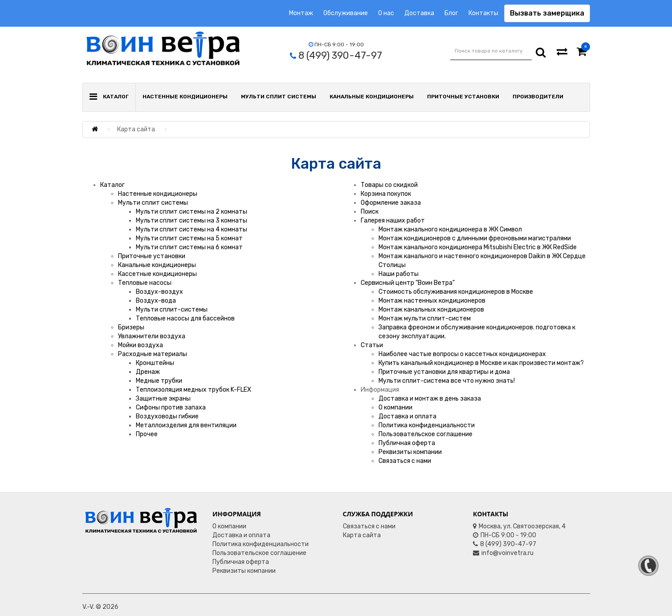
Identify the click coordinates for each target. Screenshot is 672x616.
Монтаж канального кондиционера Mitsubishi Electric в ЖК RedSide (478, 247)
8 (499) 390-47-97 (505, 544)
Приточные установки (463, 97)
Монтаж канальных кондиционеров (431, 310)
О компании (395, 407)
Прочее (147, 434)
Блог (451, 13)
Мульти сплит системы (279, 97)
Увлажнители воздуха (152, 336)
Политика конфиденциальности (427, 425)
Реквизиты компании (410, 452)
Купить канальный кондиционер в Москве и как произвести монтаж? (481, 363)
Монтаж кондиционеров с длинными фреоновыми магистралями (475, 238)
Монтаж (301, 13)
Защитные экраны (163, 399)
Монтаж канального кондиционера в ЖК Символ (450, 229)
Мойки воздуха (141, 345)
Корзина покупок (386, 194)
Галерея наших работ (393, 221)
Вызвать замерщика (547, 13)
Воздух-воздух (159, 292)
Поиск (370, 212)
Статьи (372, 345)
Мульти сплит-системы (172, 310)
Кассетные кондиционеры (157, 274)
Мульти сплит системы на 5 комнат (189, 238)
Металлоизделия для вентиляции (186, 425)
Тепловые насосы (145, 283)
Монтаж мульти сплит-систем (425, 318)
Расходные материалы (153, 354)
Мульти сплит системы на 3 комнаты (191, 221)
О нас (386, 13)
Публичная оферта (407, 443)
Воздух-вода (156, 301)
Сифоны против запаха (171, 407)
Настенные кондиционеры (185, 97)
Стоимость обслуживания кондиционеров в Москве (456, 292)
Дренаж (148, 372)
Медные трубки (159, 381)
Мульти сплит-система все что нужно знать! (447, 381)
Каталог (112, 185)
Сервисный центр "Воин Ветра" (408, 283)
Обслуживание (346, 13)
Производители (538, 97)
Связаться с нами (405, 461)
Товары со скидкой (389, 185)
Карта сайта (362, 535)
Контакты (483, 13)
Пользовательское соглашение (426, 434)
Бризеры (131, 327)
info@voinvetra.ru (503, 553)
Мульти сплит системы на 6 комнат (189, 247)
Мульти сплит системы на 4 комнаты (191, 229)
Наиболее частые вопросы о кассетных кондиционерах (462, 354)
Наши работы (399, 274)
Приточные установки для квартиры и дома (444, 372)
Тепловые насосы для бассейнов (185, 318)
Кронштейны (155, 363)
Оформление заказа (391, 203)
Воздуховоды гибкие (167, 416)
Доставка (419, 13)
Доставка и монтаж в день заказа (430, 399)
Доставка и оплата (407, 416)
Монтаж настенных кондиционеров (432, 301)
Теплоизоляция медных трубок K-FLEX (193, 390)
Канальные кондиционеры (372, 97)
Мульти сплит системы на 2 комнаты (191, 212)
